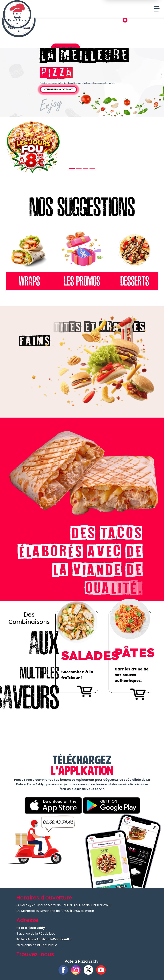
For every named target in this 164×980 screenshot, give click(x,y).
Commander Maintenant (58, 89)
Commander (66, 48)
